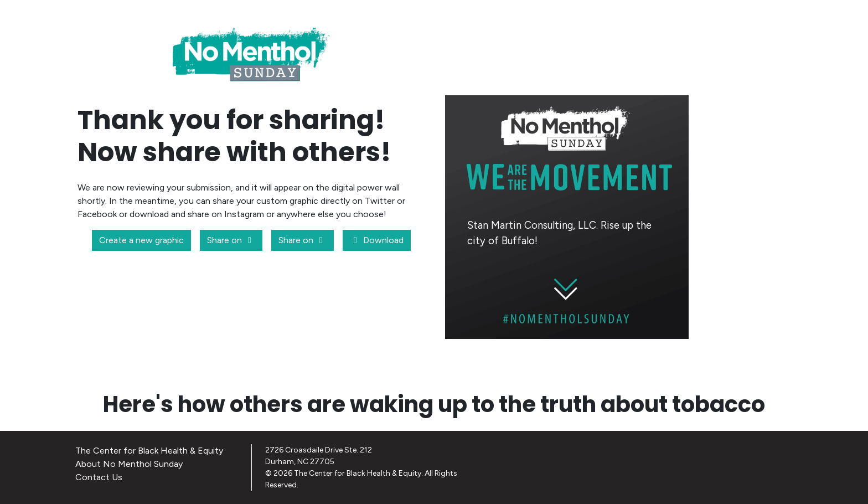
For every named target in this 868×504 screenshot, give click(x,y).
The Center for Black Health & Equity (149, 451)
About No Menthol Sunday (129, 464)
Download (377, 240)
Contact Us (99, 477)
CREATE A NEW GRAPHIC (617, 358)
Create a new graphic (141, 240)
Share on (231, 240)
